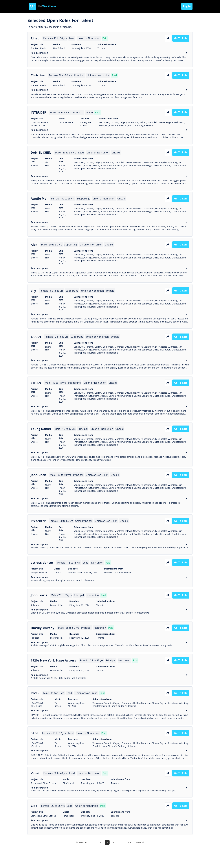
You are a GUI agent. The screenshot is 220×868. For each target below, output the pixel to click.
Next (140, 842)
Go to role (181, 38)
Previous (82, 842)
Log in (187, 6)
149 (129, 842)
